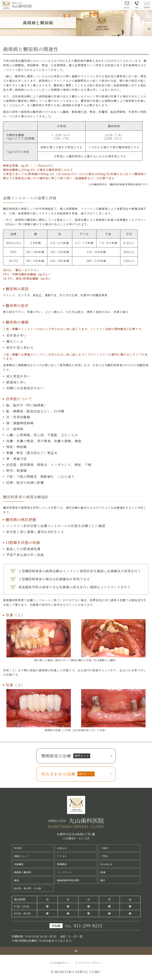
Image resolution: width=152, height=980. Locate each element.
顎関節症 (62, 864)
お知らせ (62, 848)
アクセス (62, 856)
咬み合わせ (106, 864)
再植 (103, 872)
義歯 (16, 880)
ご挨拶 (104, 848)
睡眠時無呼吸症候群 (68, 880)
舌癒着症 (19, 864)
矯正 (103, 880)
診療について (21, 856)
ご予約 (104, 856)
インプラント (64, 872)
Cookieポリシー (62, 963)
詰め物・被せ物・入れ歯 (27, 888)
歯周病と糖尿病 (23, 872)
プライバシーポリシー (90, 963)
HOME (18, 848)
